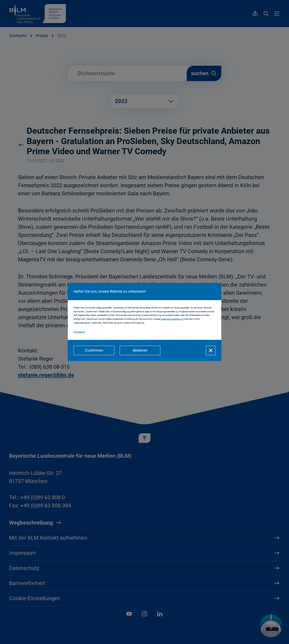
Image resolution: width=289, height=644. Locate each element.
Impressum (79, 332)
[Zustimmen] (94, 350)
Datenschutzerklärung (172, 319)
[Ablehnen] (140, 350)
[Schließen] (211, 350)
